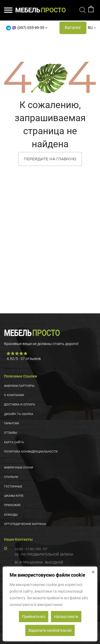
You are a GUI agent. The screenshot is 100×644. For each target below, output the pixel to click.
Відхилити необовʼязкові (50, 630)
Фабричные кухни (19, 468)
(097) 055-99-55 (31, 28)
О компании (14, 395)
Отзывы (11, 433)
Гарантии (11, 423)
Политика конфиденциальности (31, 452)
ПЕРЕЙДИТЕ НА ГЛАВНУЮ (50, 159)
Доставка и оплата (19, 405)
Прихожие (12, 505)
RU (90, 28)
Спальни (11, 477)
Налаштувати (66, 617)
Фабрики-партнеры (19, 386)
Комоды (11, 515)
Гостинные (13, 487)
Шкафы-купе (14, 496)
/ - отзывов (24, 359)
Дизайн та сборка (19, 414)
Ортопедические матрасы (25, 524)
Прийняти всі (34, 617)
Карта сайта (14, 442)
